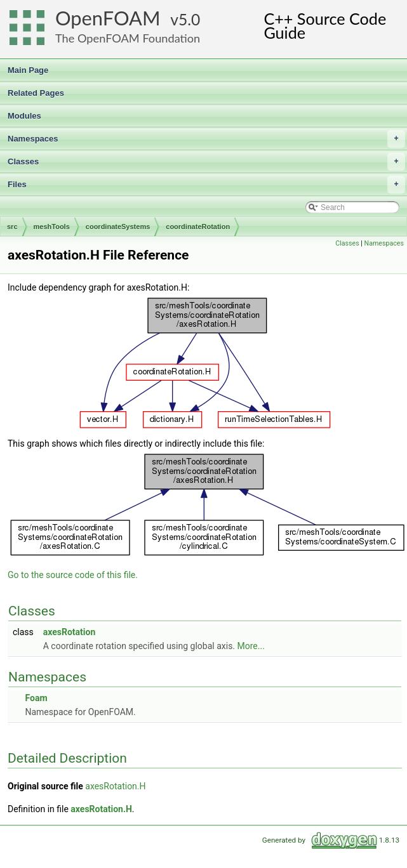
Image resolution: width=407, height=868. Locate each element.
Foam (36, 698)
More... (251, 646)
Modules (24, 116)
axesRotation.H (115, 786)
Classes (206, 162)
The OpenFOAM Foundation (128, 38)
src (12, 227)
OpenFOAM (108, 18)
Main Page (28, 70)
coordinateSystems (118, 227)
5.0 (189, 19)
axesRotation (70, 632)
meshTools (52, 227)
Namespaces (206, 139)
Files (206, 185)
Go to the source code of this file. (73, 575)
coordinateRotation (198, 227)
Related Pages (36, 93)
